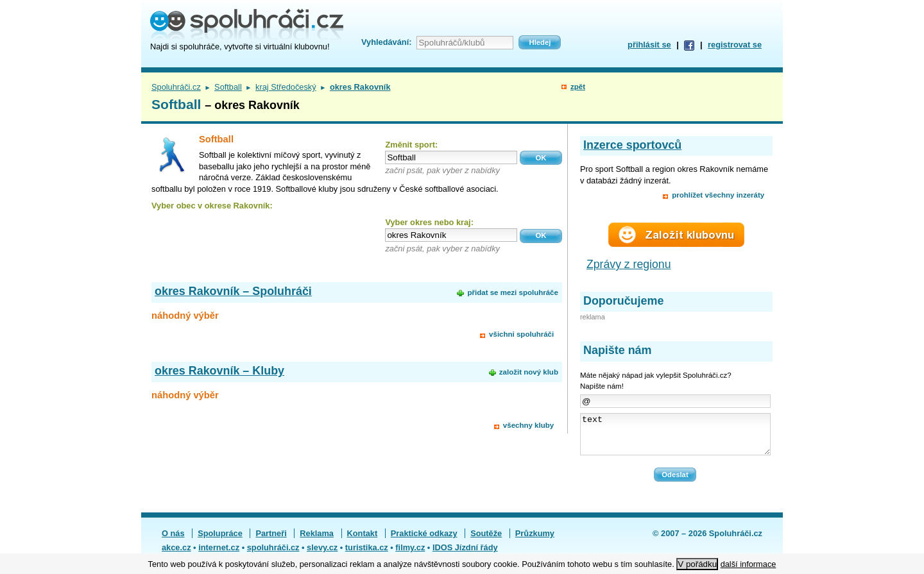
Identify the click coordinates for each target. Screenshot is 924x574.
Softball (228, 87)
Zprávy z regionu (629, 264)
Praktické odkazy (424, 541)
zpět (578, 87)
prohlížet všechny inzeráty (718, 195)
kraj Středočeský (286, 87)
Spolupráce (220, 541)
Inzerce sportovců (632, 145)
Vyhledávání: (386, 42)
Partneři (271, 541)
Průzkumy (535, 541)
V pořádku (697, 564)
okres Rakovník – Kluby (219, 371)
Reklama (317, 541)
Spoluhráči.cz (176, 87)
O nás (173, 541)
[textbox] (451, 157)
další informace (749, 564)
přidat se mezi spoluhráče (512, 292)
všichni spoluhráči (521, 334)
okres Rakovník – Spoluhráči (233, 291)
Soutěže (486, 541)
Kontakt (363, 541)
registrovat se (735, 45)
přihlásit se (649, 45)
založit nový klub (529, 372)
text (675, 438)
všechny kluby (528, 425)
